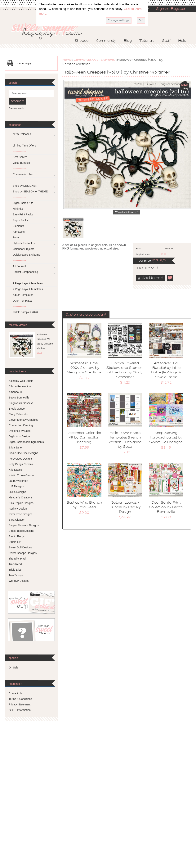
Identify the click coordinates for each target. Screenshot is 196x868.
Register (178, 9)
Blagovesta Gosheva (21, 403)
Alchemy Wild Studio (21, 381)
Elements (108, 60)
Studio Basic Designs (21, 531)
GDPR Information (20, 710)
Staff (166, 41)
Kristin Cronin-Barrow (22, 475)
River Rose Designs (21, 514)
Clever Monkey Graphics (23, 420)
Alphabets (19, 232)
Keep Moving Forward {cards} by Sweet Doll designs (166, 438)
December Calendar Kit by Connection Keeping (84, 438)
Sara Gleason (17, 520)
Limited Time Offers (24, 146)
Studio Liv (15, 542)
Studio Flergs (17, 536)
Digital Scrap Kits (23, 203)
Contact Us (15, 693)
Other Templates (23, 301)
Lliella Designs (17, 492)
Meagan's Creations (21, 497)
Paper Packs (20, 220)
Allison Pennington (20, 386)
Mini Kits (18, 209)
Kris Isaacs (15, 470)
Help (182, 41)
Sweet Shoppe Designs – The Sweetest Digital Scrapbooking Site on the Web (50, 30)
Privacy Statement (20, 704)
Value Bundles (21, 163)
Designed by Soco (20, 431)
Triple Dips (15, 570)
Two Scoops (16, 575)
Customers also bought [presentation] (86, 315)
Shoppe (82, 41)
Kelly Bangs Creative (21, 464)
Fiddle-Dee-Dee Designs (23, 453)
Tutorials (147, 41)
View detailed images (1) (128, 212)
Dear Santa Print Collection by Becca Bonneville (166, 507)
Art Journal (19, 266)
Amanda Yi (15, 392)
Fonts (16, 237)
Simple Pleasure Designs (24, 525)
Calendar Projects (23, 249)
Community (106, 41)
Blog (128, 41)
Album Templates (23, 295)
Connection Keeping (21, 425)
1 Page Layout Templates (28, 283)
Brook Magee (17, 409)
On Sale (14, 668)
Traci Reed (15, 564)
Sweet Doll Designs (20, 547)
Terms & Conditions (20, 699)
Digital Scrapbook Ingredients (26, 442)
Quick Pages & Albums (26, 255)
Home (67, 60)
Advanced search (16, 108)
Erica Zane (15, 447)
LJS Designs (16, 486)
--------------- (20, 140)
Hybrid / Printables (24, 243)
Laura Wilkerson (18, 481)
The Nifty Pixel (17, 559)
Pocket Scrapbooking (25, 272)
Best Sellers (20, 157)
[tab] (86, 315)
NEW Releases (22, 134)
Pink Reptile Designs (21, 503)
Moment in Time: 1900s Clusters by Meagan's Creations (84, 368)
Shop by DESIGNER (25, 186)
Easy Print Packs (23, 214)
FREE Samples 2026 (25, 312)
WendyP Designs (19, 581)
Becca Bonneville (19, 398)
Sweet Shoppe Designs (23, 553)
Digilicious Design (19, 436)
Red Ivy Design (18, 509)
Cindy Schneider (19, 414)
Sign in (162, 9)
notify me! (144, 268)
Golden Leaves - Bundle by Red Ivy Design (125, 507)
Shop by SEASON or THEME (30, 191)
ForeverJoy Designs (21, 459)
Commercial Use (86, 60)
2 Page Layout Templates (28, 289)
